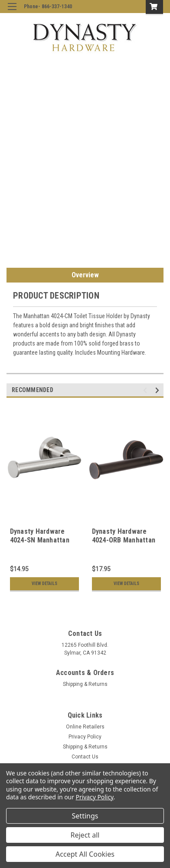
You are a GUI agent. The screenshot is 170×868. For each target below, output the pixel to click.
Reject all (85, 835)
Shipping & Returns (85, 684)
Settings (85, 816)
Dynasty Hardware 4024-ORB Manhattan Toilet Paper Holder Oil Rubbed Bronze (124, 544)
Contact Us (85, 757)
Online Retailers (85, 727)
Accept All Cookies (85, 854)
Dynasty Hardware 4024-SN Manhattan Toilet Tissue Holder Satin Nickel (42, 544)
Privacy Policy (85, 737)
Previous (146, 390)
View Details (44, 584)
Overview (85, 275)
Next (159, 390)
